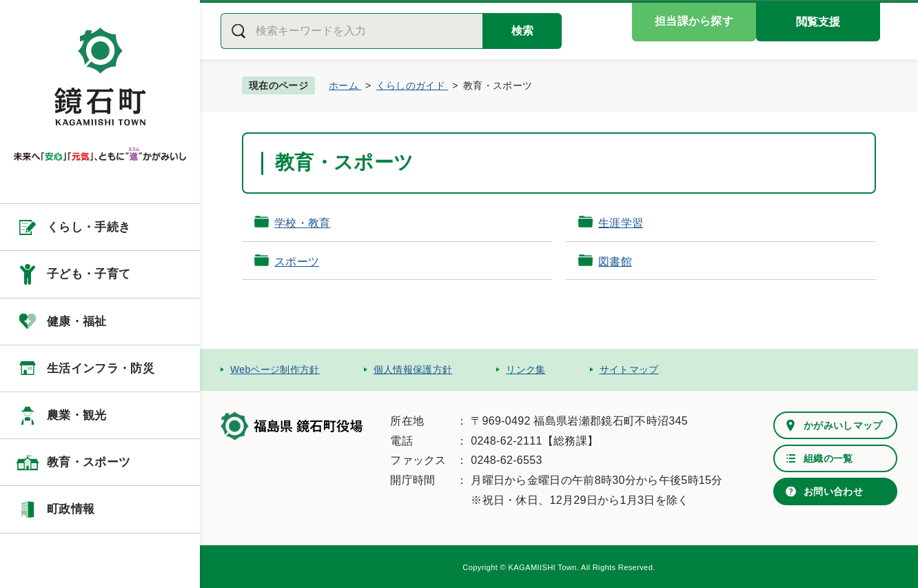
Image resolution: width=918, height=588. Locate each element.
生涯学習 (621, 223)
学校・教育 (303, 223)
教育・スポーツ (89, 462)
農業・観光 (77, 415)
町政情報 (71, 509)
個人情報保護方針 (413, 369)
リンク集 (526, 369)
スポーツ (297, 262)
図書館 (615, 262)
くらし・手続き (89, 227)
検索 (522, 31)
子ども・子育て (89, 274)
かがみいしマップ (843, 425)
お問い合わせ (833, 491)
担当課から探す (694, 21)
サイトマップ (629, 369)
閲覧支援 (818, 22)
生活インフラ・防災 (101, 368)
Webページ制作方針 (275, 369)
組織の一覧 (828, 458)
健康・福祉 (77, 322)
